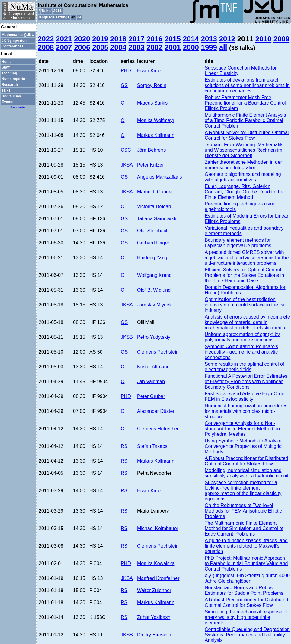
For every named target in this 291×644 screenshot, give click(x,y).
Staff (6, 67)
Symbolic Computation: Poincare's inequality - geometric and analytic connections (241, 352)
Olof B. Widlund (154, 290)
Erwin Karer (150, 71)
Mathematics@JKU (18, 35)
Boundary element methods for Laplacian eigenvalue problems (238, 243)
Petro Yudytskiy (154, 337)
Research (10, 85)
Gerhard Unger (153, 243)
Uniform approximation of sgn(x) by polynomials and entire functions (242, 337)
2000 (191, 47)
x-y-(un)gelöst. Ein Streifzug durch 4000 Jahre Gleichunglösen (247, 578)
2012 (227, 39)
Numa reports (13, 79)
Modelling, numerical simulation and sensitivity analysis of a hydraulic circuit (246, 473)
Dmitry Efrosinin (154, 635)
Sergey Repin (152, 85)
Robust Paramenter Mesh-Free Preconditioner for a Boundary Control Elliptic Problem (245, 103)
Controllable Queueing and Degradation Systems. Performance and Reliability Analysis (247, 635)
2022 (46, 39)
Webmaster (18, 107)
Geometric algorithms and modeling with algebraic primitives (243, 177)
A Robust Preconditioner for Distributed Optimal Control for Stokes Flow (246, 461)
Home (6, 62)
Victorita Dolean (154, 207)
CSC (126, 150)
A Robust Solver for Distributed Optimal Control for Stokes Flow (247, 135)
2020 (82, 39)
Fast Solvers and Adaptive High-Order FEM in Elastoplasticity (245, 396)
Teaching (9, 73)
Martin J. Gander (155, 192)
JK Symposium (15, 40)
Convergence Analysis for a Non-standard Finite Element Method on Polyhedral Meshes (242, 429)
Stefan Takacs (152, 446)
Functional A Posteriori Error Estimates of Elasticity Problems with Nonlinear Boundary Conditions (246, 382)
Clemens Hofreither (158, 429)
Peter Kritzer (150, 165)
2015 (173, 39)
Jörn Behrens (151, 150)
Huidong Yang (152, 258)
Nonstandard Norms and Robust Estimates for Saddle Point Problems (244, 590)
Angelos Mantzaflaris (160, 177)
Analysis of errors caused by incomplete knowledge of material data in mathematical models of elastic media (247, 322)
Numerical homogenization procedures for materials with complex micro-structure (246, 411)
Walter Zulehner (154, 590)
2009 (281, 39)
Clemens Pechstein (158, 352)
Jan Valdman (151, 382)
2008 (46, 47)
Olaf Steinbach (153, 231)
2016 (154, 39)
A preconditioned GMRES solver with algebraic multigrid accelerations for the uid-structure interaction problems (247, 258)
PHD (126, 71)
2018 (118, 39)
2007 (64, 47)
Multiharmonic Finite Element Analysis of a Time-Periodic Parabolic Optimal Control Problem (245, 120)
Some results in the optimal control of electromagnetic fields (244, 367)
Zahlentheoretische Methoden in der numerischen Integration (243, 165)
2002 (154, 47)
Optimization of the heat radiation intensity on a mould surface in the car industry (245, 305)
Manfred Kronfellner (158, 578)
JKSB (127, 337)
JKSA (127, 165)
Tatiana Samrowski (157, 219)
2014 (191, 39)
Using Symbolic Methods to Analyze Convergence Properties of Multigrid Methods (243, 446)
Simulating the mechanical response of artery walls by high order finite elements (246, 617)
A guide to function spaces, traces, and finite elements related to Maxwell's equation (246, 546)
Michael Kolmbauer (158, 528)
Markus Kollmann (156, 135)
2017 (136, 39)
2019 (100, 39)
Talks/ (46, 11)
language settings (54, 17)
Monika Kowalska (156, 563)
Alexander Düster (156, 411)
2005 (100, 47)
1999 (209, 47)
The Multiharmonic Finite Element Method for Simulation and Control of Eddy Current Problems (244, 528)
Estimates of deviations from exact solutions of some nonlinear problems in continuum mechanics (247, 85)
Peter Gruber (151, 396)
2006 (82, 47)
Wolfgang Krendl (155, 275)
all (223, 47)
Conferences (13, 46)
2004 (118, 47)
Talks (6, 90)
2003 (136, 47)
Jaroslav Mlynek (154, 305)
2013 (209, 39)
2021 (64, 39)
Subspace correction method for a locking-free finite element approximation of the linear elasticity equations (243, 491)
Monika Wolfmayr (156, 120)
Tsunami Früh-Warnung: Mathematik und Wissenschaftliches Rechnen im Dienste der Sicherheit (244, 150)
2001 (173, 47)
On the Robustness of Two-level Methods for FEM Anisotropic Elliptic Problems (243, 511)
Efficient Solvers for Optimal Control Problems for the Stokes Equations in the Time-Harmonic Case (244, 275)
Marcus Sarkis (152, 103)
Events (7, 102)
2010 (263, 39)
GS (124, 85)
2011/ (58, 11)
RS (124, 446)
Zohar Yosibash (154, 617)
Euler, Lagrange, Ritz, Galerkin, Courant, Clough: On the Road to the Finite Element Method (244, 192)
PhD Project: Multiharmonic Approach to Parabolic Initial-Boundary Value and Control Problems (246, 563)
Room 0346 (11, 96)
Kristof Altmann (153, 367)
